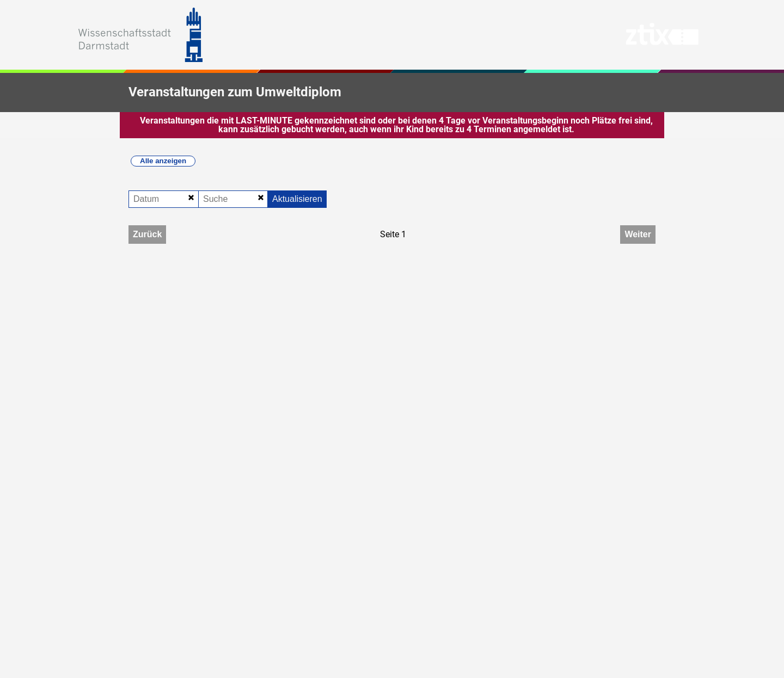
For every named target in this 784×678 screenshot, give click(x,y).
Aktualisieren (297, 199)
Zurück (147, 234)
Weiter (638, 234)
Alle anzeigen (163, 161)
